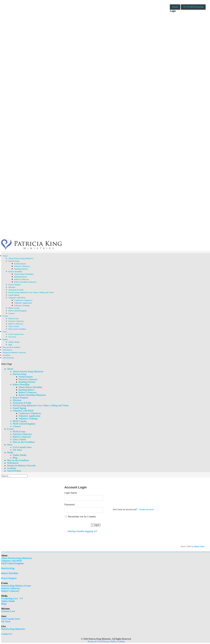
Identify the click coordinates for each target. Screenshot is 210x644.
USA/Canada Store (16, 334)
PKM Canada (14, 308)
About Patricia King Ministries (21, 258)
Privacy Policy (109, 641)
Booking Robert (21, 277)
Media (5, 339)
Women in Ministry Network (14, 352)
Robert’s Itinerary (22, 279)
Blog (10, 345)
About (5, 256)
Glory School (14, 326)
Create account (146, 509)
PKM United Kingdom (18, 311)
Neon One (199, 546)
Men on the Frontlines (17, 329)
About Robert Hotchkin (24, 274)
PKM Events (14, 319)
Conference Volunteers (23, 300)
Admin (121, 641)
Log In (96, 525)
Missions (12, 287)
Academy (6, 355)
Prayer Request (15, 285)
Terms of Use (94, 641)
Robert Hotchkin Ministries (25, 282)
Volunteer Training (22, 305)
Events (5, 316)
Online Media (14, 342)
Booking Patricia (21, 269)
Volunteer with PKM (17, 298)
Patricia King (14, 261)
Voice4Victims (8, 358)
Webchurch (7, 350)
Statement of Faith (16, 290)
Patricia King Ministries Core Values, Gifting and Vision (31, 292)
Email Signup (14, 295)
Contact (12, 313)
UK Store (12, 337)
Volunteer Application (23, 303)
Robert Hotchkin (15, 271)
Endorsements (20, 264)
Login (173, 11)
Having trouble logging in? (83, 531)
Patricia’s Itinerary (22, 266)
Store (5, 332)
